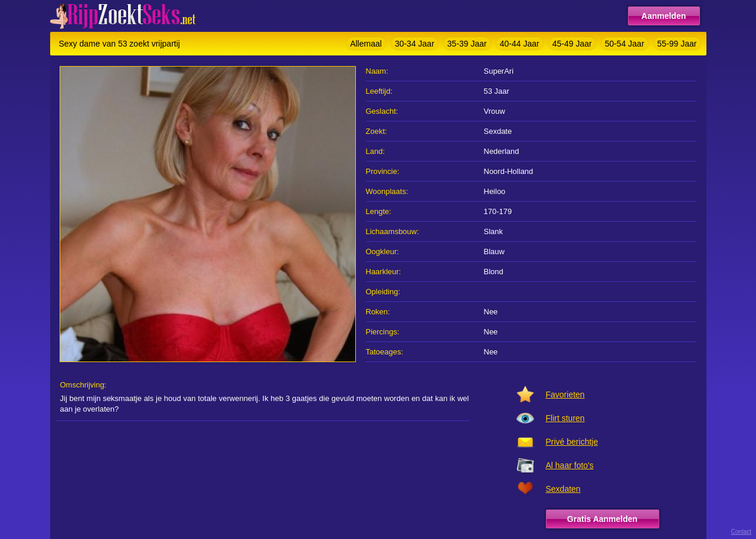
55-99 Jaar (677, 44)
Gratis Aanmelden (602, 519)
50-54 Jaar (625, 44)
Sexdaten (563, 489)
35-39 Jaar (467, 44)
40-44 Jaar (520, 44)
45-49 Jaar (572, 44)
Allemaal (366, 44)
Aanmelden (664, 16)
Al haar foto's (570, 465)
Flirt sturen (565, 418)
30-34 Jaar (415, 44)
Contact (741, 532)
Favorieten (565, 395)
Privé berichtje (572, 442)
